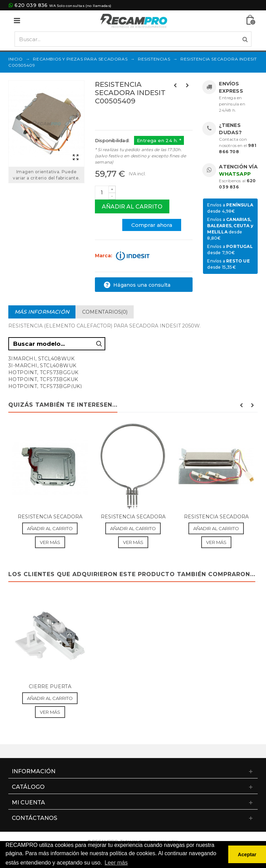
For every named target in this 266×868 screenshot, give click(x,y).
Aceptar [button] (247, 855)
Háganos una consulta (137, 285)
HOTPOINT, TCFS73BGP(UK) (45, 386)
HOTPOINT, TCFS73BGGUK (43, 372)
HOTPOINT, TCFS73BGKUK (43, 379)
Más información (42, 312)
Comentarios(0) (105, 312)
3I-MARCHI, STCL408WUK (42, 366)
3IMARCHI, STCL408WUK (41, 359)
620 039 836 (31, 5)
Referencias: (110, 116)
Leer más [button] (116, 863)
